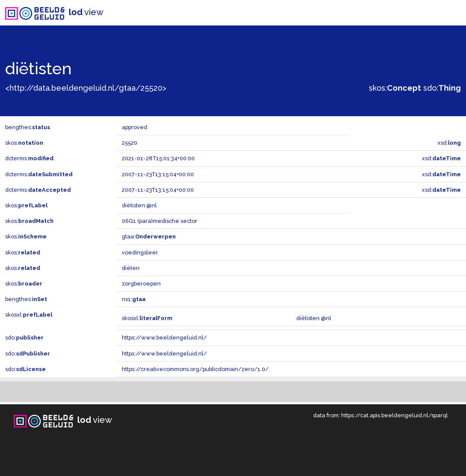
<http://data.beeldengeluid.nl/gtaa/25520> (86, 88)
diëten (131, 268)
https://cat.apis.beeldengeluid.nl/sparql (395, 415)
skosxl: (29, 315)
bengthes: (28, 127)
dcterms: (29, 158)
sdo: (442, 88)
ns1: (134, 299)
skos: (395, 88)
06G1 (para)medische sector (160, 221)
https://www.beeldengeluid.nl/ (164, 338)
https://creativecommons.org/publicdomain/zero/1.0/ (195, 369)
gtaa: (149, 236)
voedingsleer (140, 252)
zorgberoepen (141, 284)
